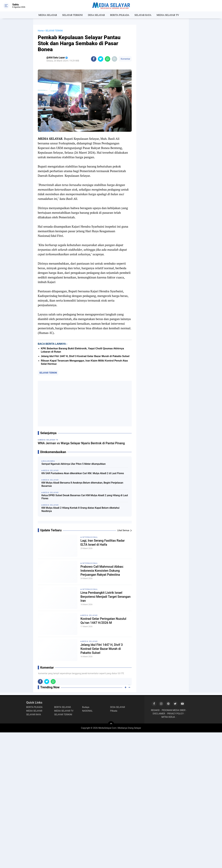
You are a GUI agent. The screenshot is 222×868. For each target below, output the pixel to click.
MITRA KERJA (168, 717)
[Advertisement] (85, 404)
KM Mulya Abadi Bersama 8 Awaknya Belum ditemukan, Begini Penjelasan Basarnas (82, 484)
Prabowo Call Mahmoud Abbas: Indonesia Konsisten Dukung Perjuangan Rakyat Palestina (102, 571)
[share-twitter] (101, 59)
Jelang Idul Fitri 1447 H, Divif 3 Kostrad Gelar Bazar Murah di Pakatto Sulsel (85, 356)
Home (41, 31)
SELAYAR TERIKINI (63, 715)
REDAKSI (155, 710)
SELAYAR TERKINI (73, 15)
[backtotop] (111, 724)
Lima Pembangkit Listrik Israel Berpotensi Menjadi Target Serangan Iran (106, 597)
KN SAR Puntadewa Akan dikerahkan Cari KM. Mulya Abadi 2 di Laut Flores (83, 473)
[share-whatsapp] (108, 59)
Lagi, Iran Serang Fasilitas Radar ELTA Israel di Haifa (103, 543)
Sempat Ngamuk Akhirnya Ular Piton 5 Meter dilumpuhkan (74, 464)
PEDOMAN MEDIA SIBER (174, 710)
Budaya (86, 707)
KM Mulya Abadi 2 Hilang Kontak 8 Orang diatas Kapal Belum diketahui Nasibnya (80, 509)
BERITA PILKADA (120, 15)
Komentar (125, 59)
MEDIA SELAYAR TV (168, 15)
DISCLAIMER (159, 714)
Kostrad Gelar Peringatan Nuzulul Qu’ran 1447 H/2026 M (103, 621)
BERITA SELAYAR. (63, 707)
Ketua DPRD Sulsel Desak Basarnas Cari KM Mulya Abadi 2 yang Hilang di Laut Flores (85, 497)
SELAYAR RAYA (143, 15)
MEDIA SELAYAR (48, 15)
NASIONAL (87, 711)
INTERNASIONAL (90, 537)
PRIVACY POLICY (175, 714)
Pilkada (114, 711)
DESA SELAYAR (96, 15)
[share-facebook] (94, 59)
